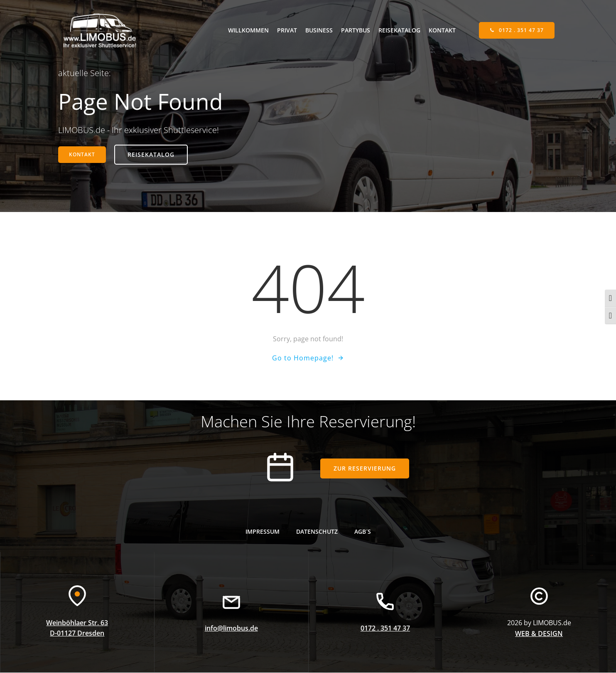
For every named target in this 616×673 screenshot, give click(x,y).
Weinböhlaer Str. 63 (77, 624)
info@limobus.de (231, 629)
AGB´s (363, 532)
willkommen (248, 30)
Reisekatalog (399, 30)
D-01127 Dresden (77, 634)
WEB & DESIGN (539, 634)
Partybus (356, 30)
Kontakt (442, 30)
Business (319, 30)
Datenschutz (317, 532)
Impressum (263, 532)
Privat (287, 30)
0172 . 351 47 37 (385, 629)
